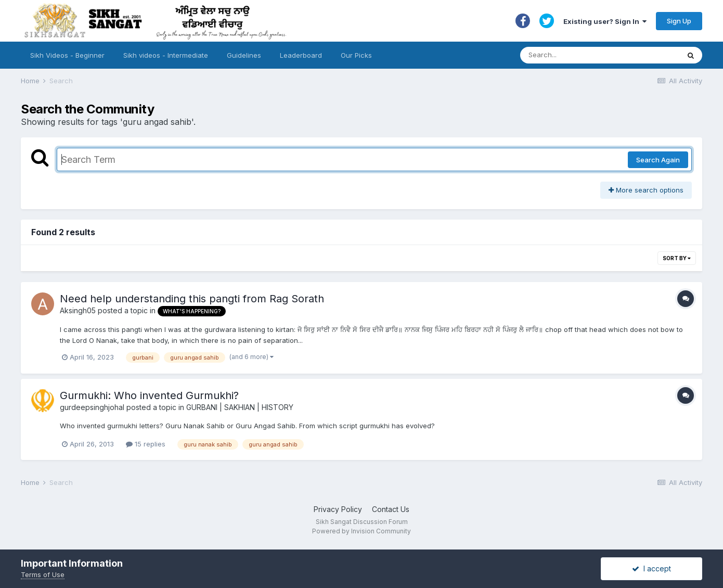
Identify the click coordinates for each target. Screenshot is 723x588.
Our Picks (356, 55)
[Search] (590, 55)
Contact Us (391, 509)
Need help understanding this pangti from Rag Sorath (192, 299)
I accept (651, 568)
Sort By (677, 258)
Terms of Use (43, 574)
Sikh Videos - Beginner (67, 55)
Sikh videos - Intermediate (166, 55)
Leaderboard (301, 55)
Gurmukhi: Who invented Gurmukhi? (149, 395)
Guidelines (244, 55)
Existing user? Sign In (605, 21)
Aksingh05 (78, 310)
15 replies (146, 444)
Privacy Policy (338, 509)
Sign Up (679, 21)
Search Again (658, 160)
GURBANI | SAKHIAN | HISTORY (240, 407)
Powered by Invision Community (361, 531)
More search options (646, 190)
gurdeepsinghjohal (92, 407)
